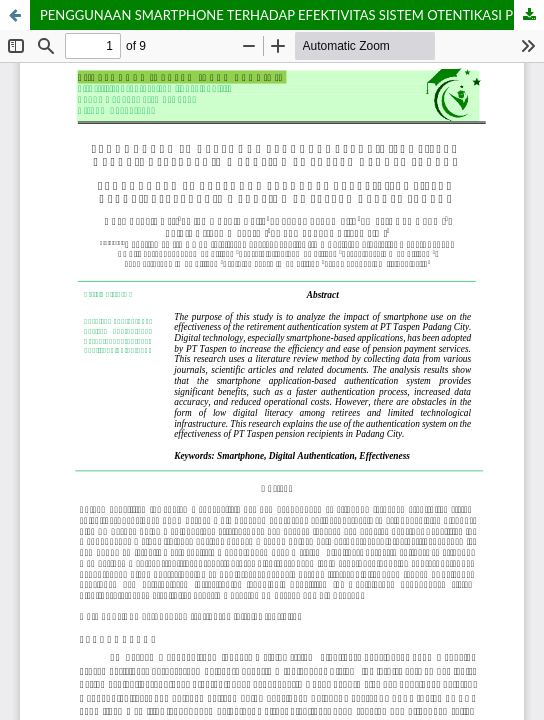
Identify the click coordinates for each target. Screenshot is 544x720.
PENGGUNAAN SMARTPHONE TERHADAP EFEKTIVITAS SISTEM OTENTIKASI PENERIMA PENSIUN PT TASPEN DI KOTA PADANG (292, 15)
